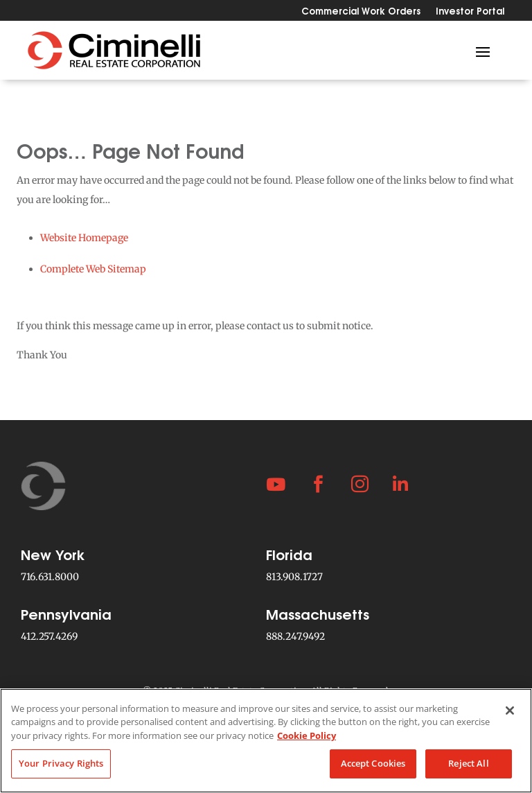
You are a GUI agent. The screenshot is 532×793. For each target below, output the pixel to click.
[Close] (510, 711)
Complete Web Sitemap (93, 269)
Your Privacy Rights (61, 763)
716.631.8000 (50, 577)
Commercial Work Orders (361, 11)
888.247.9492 (295, 636)
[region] (266, 741)
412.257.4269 (49, 636)
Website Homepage (84, 238)
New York (53, 554)
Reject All (468, 763)
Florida (289, 554)
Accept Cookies (373, 763)
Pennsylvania (66, 613)
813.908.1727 (294, 577)
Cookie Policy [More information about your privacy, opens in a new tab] (307, 735)
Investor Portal (470, 11)
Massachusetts (318, 613)
